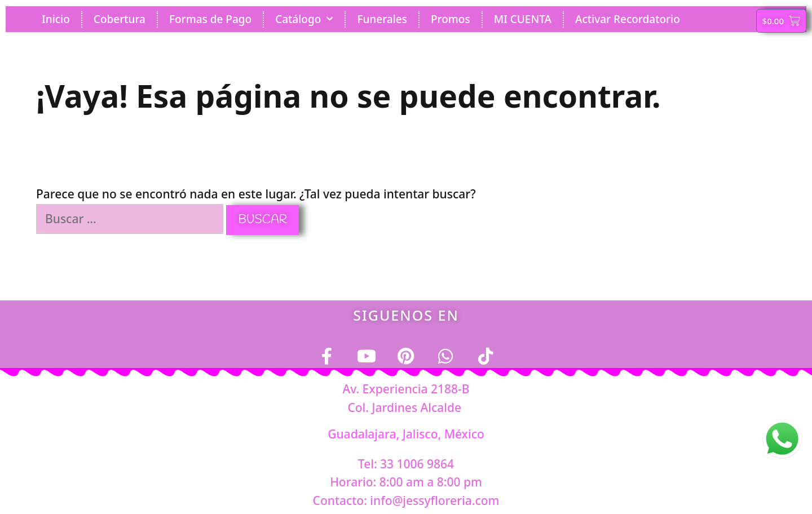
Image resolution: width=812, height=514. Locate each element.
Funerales (382, 19)
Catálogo (304, 19)
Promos (451, 19)
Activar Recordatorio (628, 19)
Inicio (56, 19)
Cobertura (120, 19)
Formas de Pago (210, 19)
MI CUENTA (523, 19)
